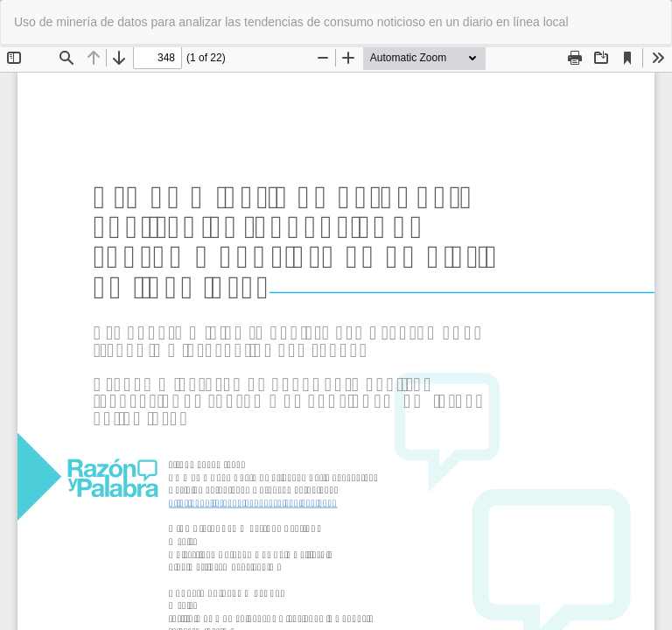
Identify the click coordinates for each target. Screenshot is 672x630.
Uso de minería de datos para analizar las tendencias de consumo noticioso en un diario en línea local (291, 22)
